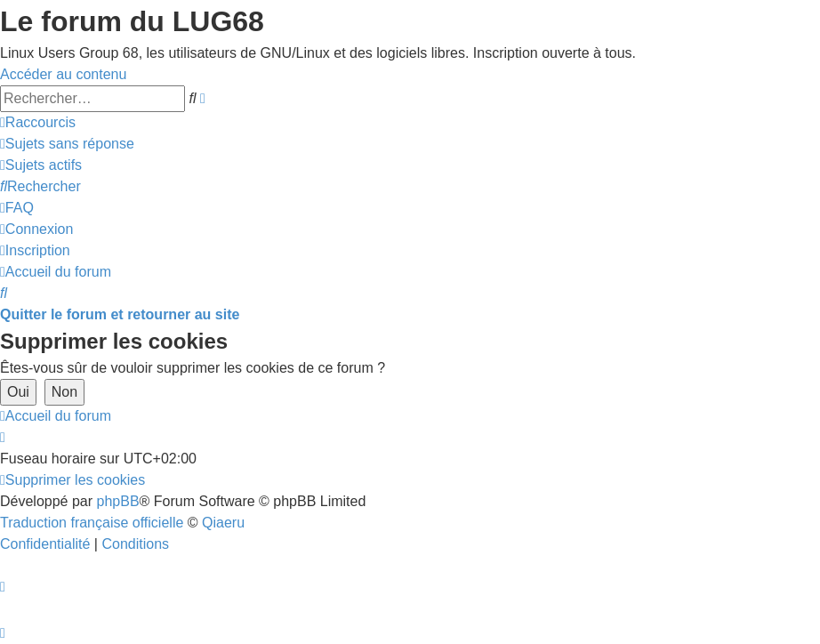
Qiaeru (223, 523)
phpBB (118, 501)
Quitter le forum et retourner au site (120, 314)
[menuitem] (67, 144)
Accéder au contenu (63, 74)
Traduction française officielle (92, 523)
